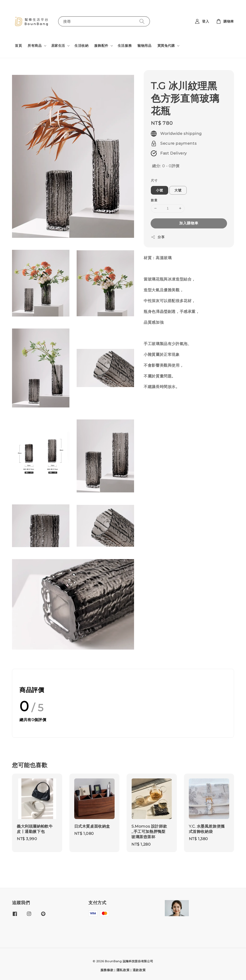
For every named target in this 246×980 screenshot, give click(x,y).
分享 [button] (158, 237)
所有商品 (35, 46)
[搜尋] (142, 21)
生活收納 (81, 46)
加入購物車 (189, 223)
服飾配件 (101, 46)
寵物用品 (144, 46)
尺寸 (154, 180)
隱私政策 (123, 970)
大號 (178, 190)
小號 (160, 190)
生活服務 (125, 46)
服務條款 (107, 970)
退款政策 (139, 970)
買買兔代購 (166, 46)
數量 (154, 200)
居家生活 (58, 46)
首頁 (18, 46)
